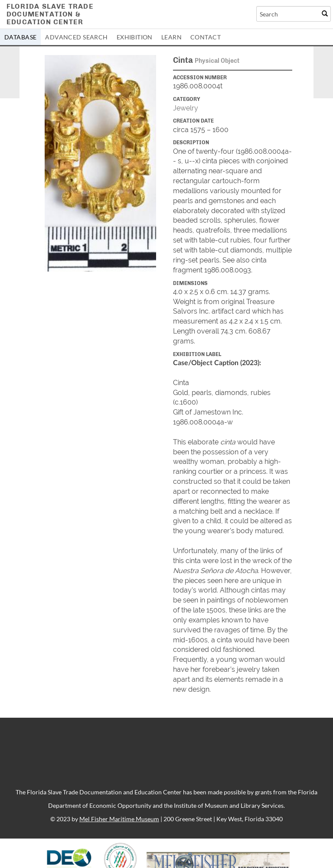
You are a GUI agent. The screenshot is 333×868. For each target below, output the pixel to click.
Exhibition (135, 37)
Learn (171, 37)
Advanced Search (76, 37)
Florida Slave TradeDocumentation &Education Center (50, 14)
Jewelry (186, 108)
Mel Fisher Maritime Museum (119, 819)
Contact (206, 37)
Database (20, 37)
